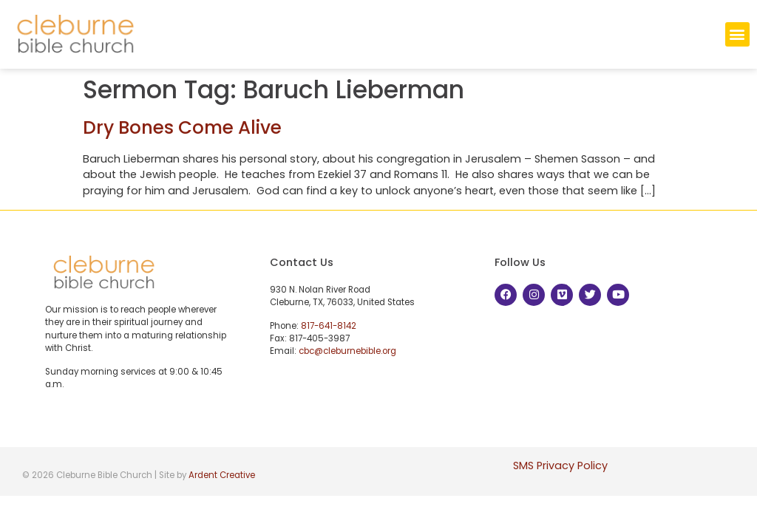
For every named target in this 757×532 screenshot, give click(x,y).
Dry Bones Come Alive (182, 127)
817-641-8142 (329, 326)
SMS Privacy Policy (560, 465)
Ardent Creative (222, 475)
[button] (737, 34)
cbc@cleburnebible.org (347, 351)
